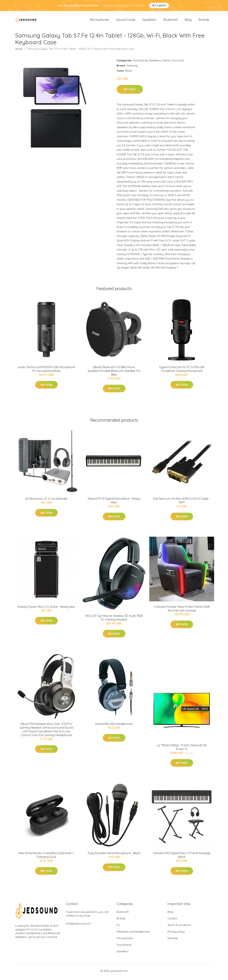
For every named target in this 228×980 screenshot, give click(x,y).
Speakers (149, 21)
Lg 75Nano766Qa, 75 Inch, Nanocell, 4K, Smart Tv (182, 750)
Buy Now (130, 92)
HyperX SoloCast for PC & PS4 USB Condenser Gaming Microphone (182, 372)
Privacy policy (176, 935)
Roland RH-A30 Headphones (114, 727)
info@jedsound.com (78, 927)
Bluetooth (170, 21)
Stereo (167, 63)
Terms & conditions (179, 928)
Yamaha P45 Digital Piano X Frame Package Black (182, 858)
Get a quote (159, 5)
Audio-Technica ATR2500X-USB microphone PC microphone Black (46, 372)
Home (19, 52)
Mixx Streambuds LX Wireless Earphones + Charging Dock (46, 858)
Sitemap (173, 941)
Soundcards (140, 63)
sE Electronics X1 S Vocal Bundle (46, 502)
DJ (118, 928)
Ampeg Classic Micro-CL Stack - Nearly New (46, 610)
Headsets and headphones (133, 935)
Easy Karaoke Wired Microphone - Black (114, 856)
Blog (188, 21)
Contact (172, 921)
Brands (204, 21)
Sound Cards (126, 21)
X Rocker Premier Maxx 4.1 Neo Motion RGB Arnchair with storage (182, 612)
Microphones (99, 21)
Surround (178, 63)
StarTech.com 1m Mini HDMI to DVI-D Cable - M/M (182, 504)
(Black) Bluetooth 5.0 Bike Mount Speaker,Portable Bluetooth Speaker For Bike (114, 374)
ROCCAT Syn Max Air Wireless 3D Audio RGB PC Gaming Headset (114, 621)
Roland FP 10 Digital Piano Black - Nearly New (114, 504)
